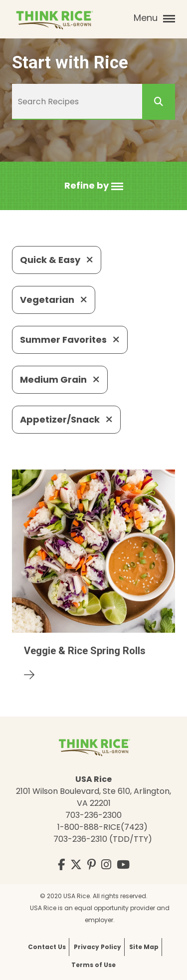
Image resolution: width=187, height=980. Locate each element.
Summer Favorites (70, 340)
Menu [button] (154, 18)
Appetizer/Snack (66, 419)
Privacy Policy (97, 947)
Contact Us (47, 947)
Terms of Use (93, 965)
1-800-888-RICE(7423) (102, 827)
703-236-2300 (93, 815)
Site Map (144, 947)
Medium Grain (60, 379)
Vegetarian (54, 300)
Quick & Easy (57, 260)
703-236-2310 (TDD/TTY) (103, 839)
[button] (94, 186)
